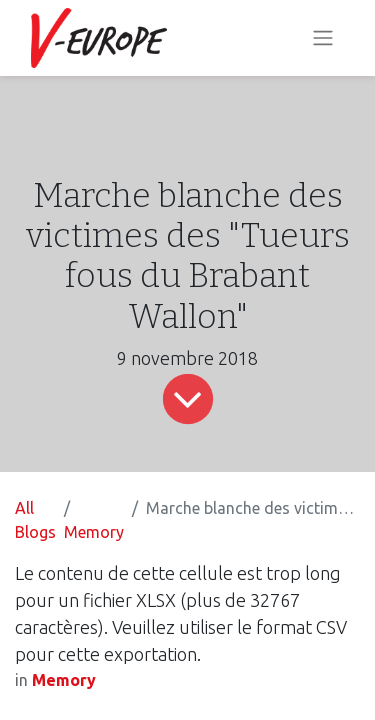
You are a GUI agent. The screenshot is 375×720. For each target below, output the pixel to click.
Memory (94, 532)
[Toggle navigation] (323, 38)
